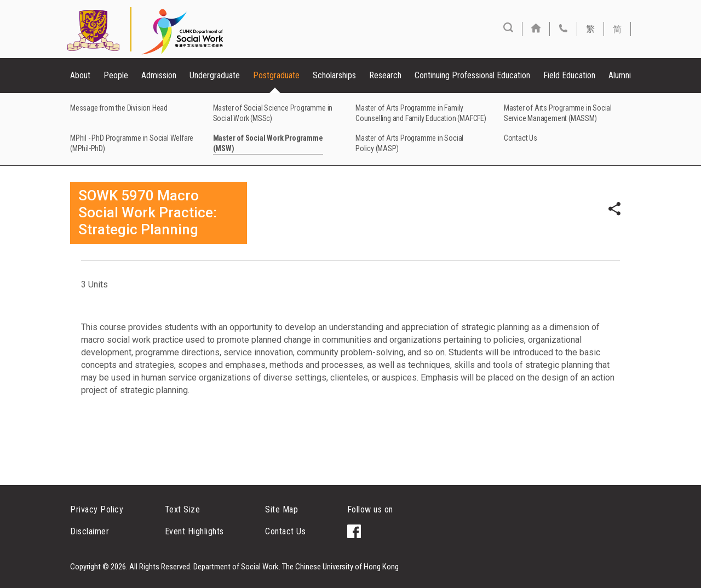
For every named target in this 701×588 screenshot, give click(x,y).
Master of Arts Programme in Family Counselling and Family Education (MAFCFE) (421, 113)
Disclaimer (90, 531)
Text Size (183, 509)
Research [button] (385, 75)
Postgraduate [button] (276, 75)
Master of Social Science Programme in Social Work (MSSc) (273, 113)
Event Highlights (194, 531)
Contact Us (521, 138)
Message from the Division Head (119, 108)
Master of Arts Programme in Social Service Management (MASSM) (558, 113)
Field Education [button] (569, 75)
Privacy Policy (97, 509)
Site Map (281, 509)
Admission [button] (159, 75)
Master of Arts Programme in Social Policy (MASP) (409, 143)
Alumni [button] (620, 75)
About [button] (80, 75)
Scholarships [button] (334, 75)
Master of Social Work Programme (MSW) (268, 143)
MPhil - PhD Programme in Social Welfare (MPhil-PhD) (132, 143)
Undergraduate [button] (215, 75)
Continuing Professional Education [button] (472, 75)
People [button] (116, 75)
